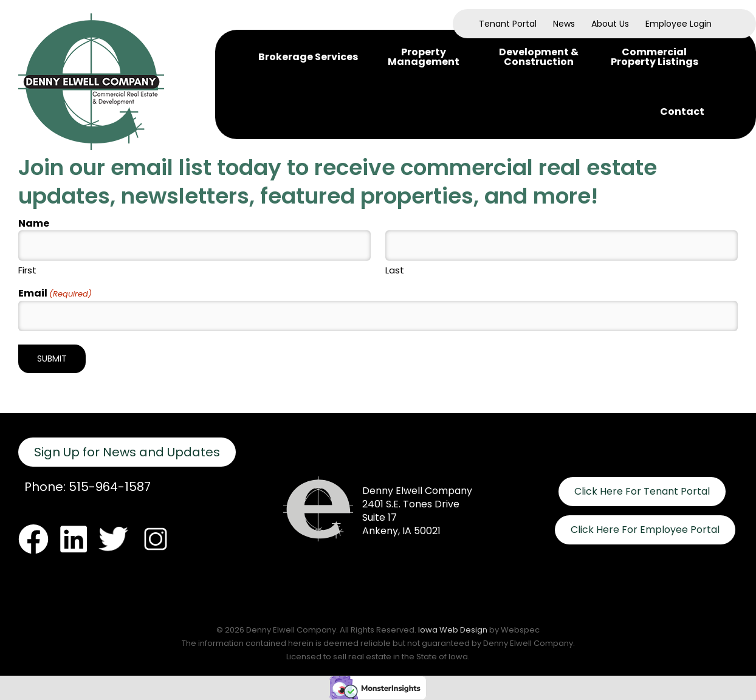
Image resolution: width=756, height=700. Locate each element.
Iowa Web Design (453, 630)
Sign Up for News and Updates (127, 452)
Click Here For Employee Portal (645, 530)
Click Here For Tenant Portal (642, 491)
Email (55, 294)
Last (395, 270)
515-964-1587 (110, 487)
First (27, 270)
